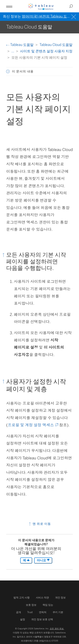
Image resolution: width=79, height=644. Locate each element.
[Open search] (71, 6)
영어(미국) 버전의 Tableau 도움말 (48, 16)
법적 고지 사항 (22, 598)
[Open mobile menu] (9, 6)
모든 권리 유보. (57, 629)
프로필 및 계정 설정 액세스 (33, 425)
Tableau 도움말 (20, 45)
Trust (30, 612)
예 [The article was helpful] (26, 560)
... (13, 51)
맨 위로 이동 (39, 524)
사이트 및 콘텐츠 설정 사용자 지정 (46, 51)
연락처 (43, 612)
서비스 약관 (42, 598)
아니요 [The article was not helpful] (43, 560)
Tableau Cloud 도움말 (56, 45)
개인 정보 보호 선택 (42, 619)
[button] (8, 71)
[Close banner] (74, 16)
